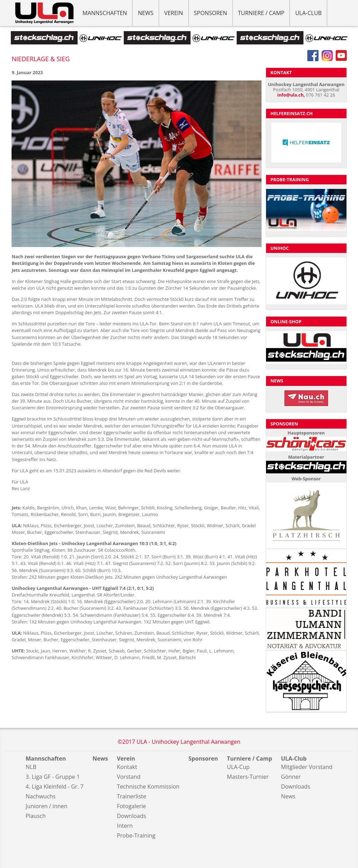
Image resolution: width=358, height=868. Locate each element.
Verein (174, 13)
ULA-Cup (238, 767)
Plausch (35, 816)
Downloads (131, 816)
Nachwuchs (41, 796)
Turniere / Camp (261, 13)
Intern (125, 826)
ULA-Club (308, 13)
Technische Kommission (148, 786)
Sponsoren (211, 13)
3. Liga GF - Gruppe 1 (53, 777)
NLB (31, 767)
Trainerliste (131, 796)
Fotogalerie (131, 806)
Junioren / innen (46, 806)
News (145, 13)
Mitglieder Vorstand (307, 767)
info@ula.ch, (291, 95)
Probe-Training (136, 835)
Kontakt (127, 767)
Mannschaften (105, 13)
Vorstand (129, 777)
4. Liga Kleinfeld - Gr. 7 (55, 786)
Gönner (291, 777)
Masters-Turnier (248, 777)
